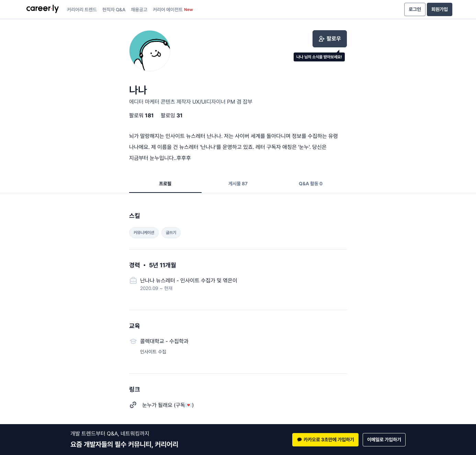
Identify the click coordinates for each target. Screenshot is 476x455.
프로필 (165, 184)
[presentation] (43, 10)
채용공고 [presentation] (139, 10)
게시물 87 (238, 184)
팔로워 (141, 115)
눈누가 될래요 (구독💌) (168, 405)
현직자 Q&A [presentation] (114, 10)
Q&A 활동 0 (311, 184)
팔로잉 (172, 115)
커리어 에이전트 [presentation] (173, 10)
